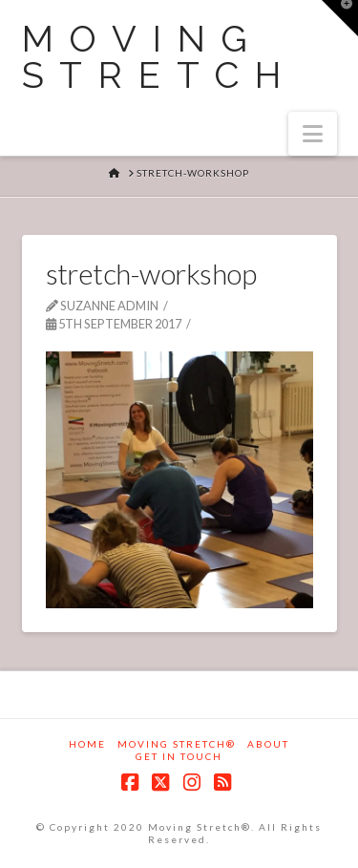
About (268, 744)
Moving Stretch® (177, 744)
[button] (313, 134)
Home (87, 744)
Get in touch (179, 756)
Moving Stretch (160, 57)
